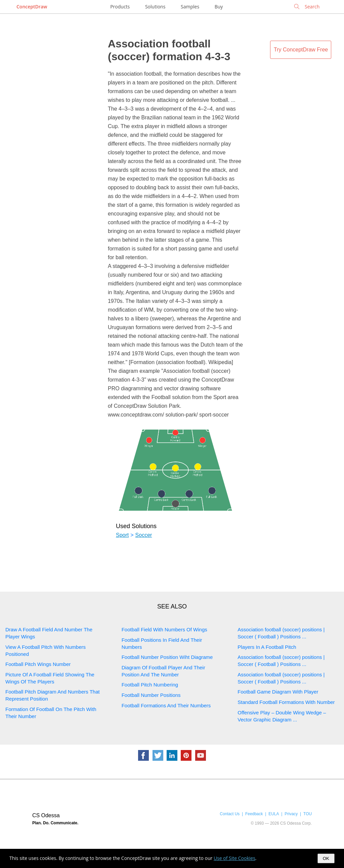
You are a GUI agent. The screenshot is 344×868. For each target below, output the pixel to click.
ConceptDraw (32, 7)
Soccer (144, 535)
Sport (122, 535)
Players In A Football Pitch (267, 647)
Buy (219, 7)
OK (326, 858)
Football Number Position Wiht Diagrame (167, 657)
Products (120, 7)
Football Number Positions (151, 695)
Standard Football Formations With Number (286, 702)
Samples (190, 7)
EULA (274, 814)
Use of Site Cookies (234, 858)
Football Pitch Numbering (150, 685)
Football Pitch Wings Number (38, 664)
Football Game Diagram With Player (278, 692)
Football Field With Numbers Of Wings (164, 629)
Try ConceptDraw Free (301, 50)
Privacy (291, 814)
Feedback (254, 814)
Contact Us (230, 814)
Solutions (155, 7)
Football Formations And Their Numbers (166, 705)
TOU (308, 814)
